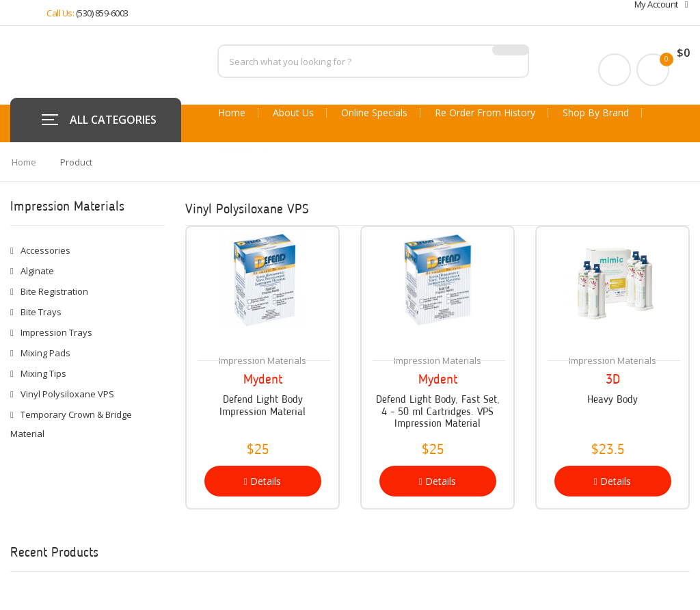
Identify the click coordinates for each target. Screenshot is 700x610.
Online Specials (374, 113)
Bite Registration (54, 291)
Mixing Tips (43, 373)
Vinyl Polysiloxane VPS (67, 394)
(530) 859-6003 (102, 13)
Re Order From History (485, 113)
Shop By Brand (596, 113)
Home (232, 113)
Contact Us (243, 150)
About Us (293, 113)
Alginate (37, 271)
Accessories (45, 250)
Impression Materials (262, 360)
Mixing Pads (45, 353)
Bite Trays (41, 312)
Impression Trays (56, 332)
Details (262, 481)
